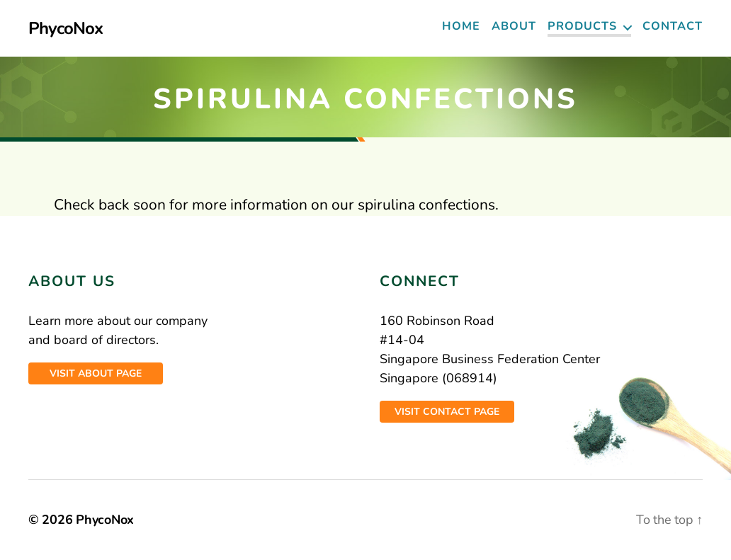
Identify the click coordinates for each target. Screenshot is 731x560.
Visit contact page (447, 412)
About (514, 27)
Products (582, 27)
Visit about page (96, 373)
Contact (673, 27)
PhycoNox (66, 28)
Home (461, 27)
